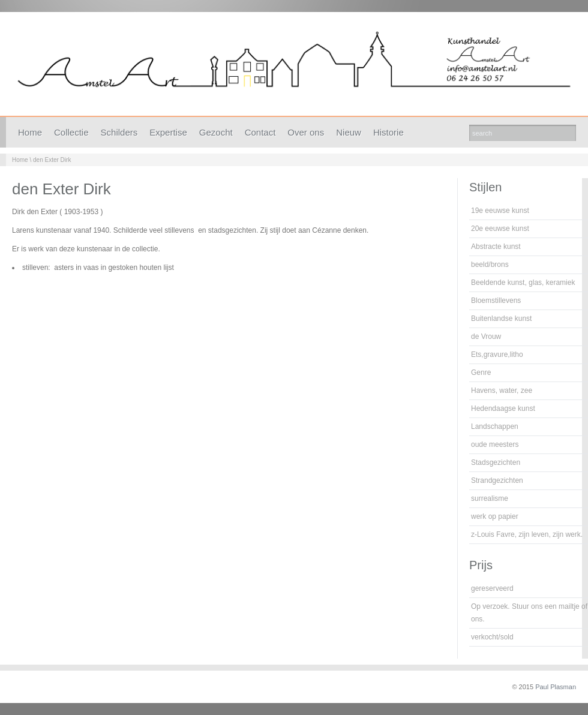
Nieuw (349, 132)
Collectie (71, 132)
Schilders (119, 132)
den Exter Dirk (52, 160)
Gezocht (216, 132)
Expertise (168, 132)
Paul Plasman (556, 687)
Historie (388, 132)
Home (30, 132)
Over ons (306, 132)
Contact (260, 132)
